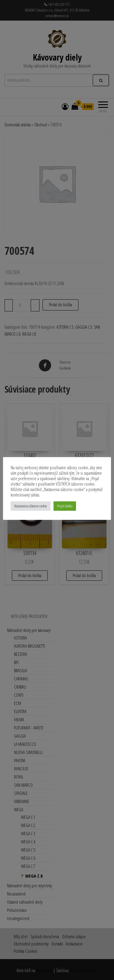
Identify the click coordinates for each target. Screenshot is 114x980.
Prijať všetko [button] (65, 506)
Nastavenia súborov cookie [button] (31, 506)
